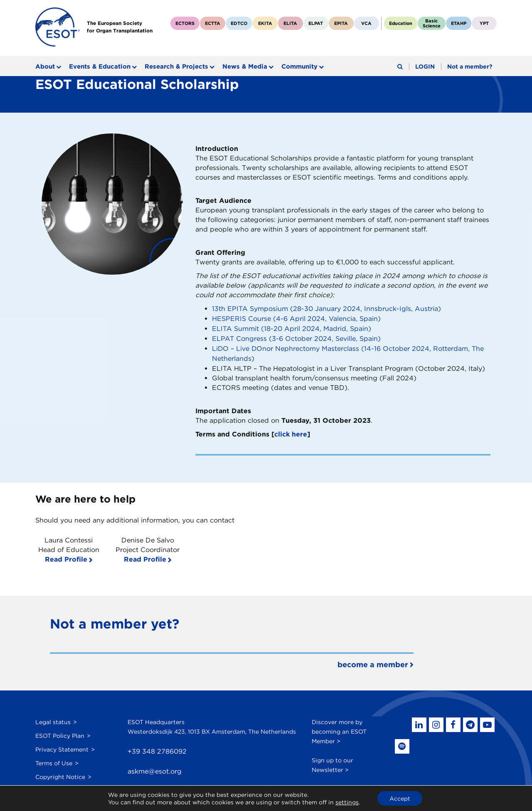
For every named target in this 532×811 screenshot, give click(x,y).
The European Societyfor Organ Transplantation (120, 27)
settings (347, 802)
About (45, 67)
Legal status (53, 719)
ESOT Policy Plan (60, 732)
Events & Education (100, 67)
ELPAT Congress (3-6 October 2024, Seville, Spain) (296, 337)
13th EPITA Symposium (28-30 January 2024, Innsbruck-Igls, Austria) (326, 309)
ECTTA (213, 23)
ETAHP (459, 23)
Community (299, 67)
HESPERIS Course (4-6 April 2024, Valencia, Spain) (296, 318)
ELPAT (316, 23)
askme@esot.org (155, 769)
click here (291, 432)
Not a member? (470, 67)
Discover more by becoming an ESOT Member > (339, 728)
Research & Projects (176, 67)
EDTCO (239, 23)
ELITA (290, 23)
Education (401, 23)
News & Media (245, 67)
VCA (366, 23)
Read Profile (66, 556)
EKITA (265, 23)
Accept (400, 798)
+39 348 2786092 (157, 748)
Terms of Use (54, 760)
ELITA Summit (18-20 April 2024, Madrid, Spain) (292, 328)
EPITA (341, 23)
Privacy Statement (62, 746)
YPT (484, 23)
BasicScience (432, 23)
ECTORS (185, 23)
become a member (373, 662)
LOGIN (425, 67)
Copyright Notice (60, 774)
